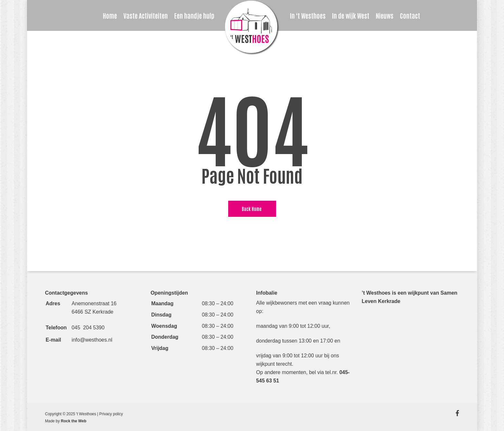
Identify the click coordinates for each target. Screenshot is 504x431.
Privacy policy (111, 414)
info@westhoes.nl (92, 340)
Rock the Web (73, 421)
